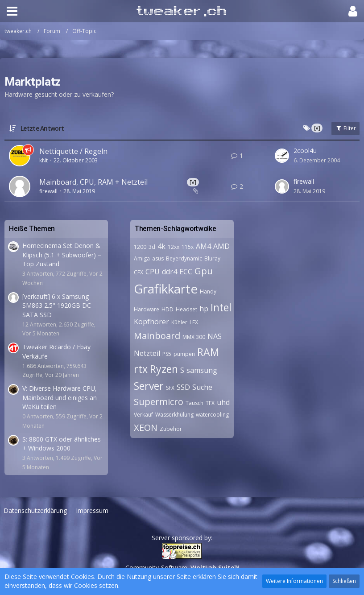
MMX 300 (194, 337)
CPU (153, 272)
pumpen (184, 354)
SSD (183, 387)
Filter (345, 128)
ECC (186, 272)
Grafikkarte (166, 289)
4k (161, 246)
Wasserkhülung (174, 415)
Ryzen (164, 369)
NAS (215, 336)
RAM (208, 352)
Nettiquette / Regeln (73, 151)
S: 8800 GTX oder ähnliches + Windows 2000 (62, 444)
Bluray (212, 258)
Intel (221, 307)
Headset (186, 309)
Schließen (344, 581)
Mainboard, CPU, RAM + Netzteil (93, 182)
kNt (43, 160)
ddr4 (170, 272)
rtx (141, 369)
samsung (202, 370)
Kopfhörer (151, 322)
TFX (210, 403)
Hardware (147, 309)
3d (152, 247)
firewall (48, 191)
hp (204, 309)
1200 (140, 247)
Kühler (179, 322)
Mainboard (157, 336)
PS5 (167, 354)
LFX (194, 322)
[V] (193, 182)
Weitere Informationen (294, 581)
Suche (202, 387)
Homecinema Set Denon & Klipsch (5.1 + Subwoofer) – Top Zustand (62, 255)
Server (149, 386)
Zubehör (171, 429)
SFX (170, 388)
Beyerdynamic (184, 258)
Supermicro (159, 402)
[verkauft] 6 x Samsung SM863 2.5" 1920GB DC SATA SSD (57, 306)
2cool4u (305, 151)
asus (158, 258)
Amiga (142, 258)
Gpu (204, 271)
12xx (174, 247)
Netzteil (147, 353)
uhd (223, 402)
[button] (12, 11)
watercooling (212, 415)
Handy (208, 291)
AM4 (203, 246)
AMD (221, 246)
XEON (146, 428)
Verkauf (143, 415)
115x (188, 247)
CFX (139, 272)
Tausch (194, 403)
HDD (168, 309)
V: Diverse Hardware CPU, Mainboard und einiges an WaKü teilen (60, 397)
